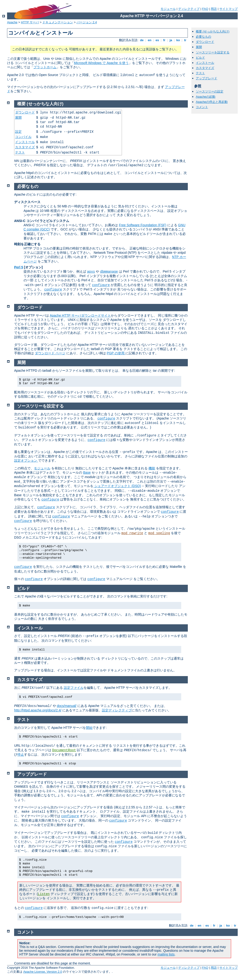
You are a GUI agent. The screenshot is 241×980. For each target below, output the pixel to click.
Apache (12, 22)
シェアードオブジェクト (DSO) (117, 486)
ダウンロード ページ (50, 353)
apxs (91, 272)
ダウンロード (205, 42)
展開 (199, 47)
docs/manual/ (66, 706)
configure (101, 285)
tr (185, 40)
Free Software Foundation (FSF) (143, 225)
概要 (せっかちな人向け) (213, 31)
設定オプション (26, 460)
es (157, 40)
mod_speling (159, 533)
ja (171, 40)
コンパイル (23, 137)
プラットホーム (45, 67)
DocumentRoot (64, 750)
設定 (18, 132)
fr (164, 40)
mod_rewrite (132, 533)
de (142, 40)
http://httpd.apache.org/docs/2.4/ (38, 710)
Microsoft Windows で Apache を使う (101, 63)
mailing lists (166, 954)
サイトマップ (229, 9)
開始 (89, 728)
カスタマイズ (205, 68)
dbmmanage (109, 272)
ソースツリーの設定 (210, 91)
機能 (152, 468)
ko (178, 40)
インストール (205, 63)
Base (87, 472)
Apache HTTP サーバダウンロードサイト (80, 315)
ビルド (200, 58)
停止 (21, 754)
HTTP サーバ (30, 22)
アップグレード (207, 78)
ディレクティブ (189, 9)
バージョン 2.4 (87, 22)
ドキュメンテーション (58, 22)
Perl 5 (19, 267)
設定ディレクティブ (117, 710)
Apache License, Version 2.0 (43, 972)
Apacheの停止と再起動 (212, 102)
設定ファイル (74, 688)
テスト (200, 73)
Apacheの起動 (206, 97)
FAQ (205, 9)
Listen (44, 894)
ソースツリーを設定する (213, 52)
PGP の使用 (116, 353)
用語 (214, 9)
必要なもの (203, 37)
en (149, 40)
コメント (202, 107)
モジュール (168, 9)
